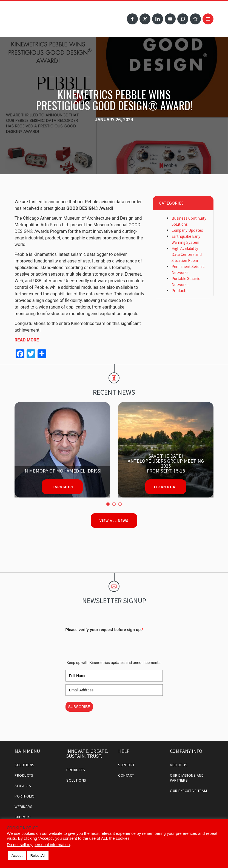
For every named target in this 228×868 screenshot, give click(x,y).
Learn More (62, 487)
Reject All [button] (38, 856)
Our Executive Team (188, 791)
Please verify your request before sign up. (104, 630)
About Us (179, 765)
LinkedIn (158, 19)
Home (195, 19)
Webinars (23, 807)
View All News (114, 521)
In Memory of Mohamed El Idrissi (62, 471)
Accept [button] (17, 856)
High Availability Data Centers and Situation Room (187, 254)
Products (179, 291)
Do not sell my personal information (38, 845)
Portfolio (25, 796)
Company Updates (187, 230)
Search (183, 19)
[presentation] (107, 645)
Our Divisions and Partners (187, 778)
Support (23, 817)
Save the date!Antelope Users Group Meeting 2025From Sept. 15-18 (166, 463)
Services (23, 786)
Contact (126, 775)
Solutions (25, 765)
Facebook (132, 19)
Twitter (145, 19)
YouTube (170, 19)
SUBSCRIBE (79, 707)
